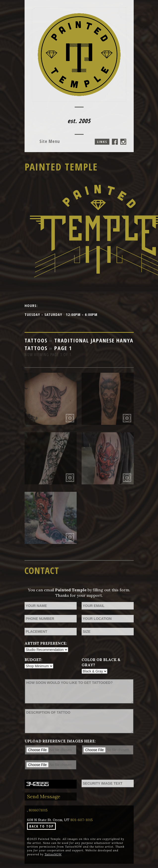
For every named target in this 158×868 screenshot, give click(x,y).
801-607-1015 (82, 820)
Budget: (33, 660)
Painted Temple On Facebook (115, 142)
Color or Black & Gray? (101, 662)
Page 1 (63, 348)
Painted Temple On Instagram (123, 142)
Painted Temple (61, 167)
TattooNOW (53, 854)
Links (102, 142)
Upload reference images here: (60, 741)
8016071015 (38, 810)
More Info (70, 418)
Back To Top (41, 826)
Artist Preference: (46, 643)
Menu (50, 141)
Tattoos (36, 340)
